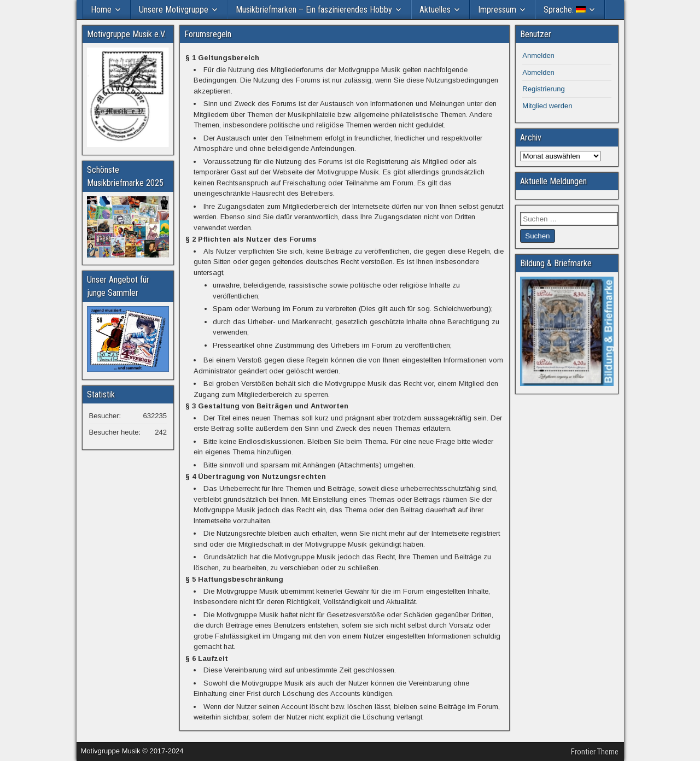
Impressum (497, 10)
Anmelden (538, 55)
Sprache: (565, 10)
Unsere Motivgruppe (174, 10)
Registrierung (543, 89)
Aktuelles (435, 10)
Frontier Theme (595, 752)
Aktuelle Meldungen (553, 181)
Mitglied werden (547, 106)
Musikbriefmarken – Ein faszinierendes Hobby (314, 10)
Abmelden (538, 72)
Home (101, 10)
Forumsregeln (208, 34)
